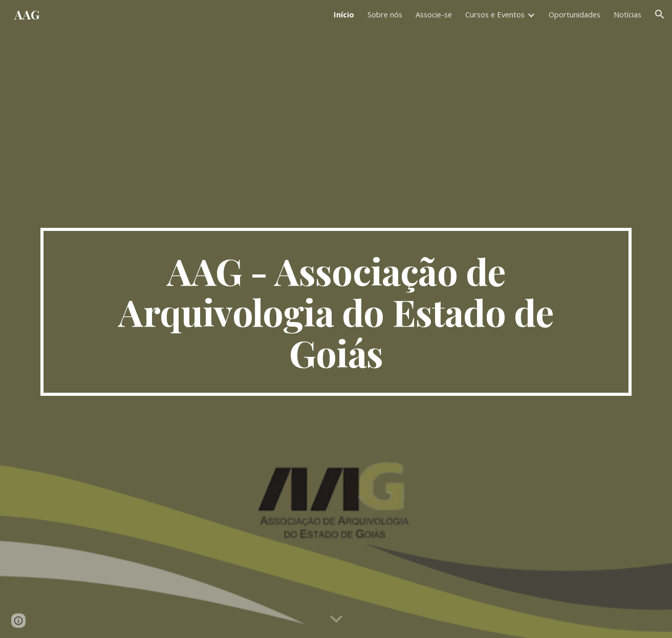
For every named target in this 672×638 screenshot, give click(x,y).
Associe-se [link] (434, 14)
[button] (660, 14)
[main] (336, 312)
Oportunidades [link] (575, 14)
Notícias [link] (627, 14)
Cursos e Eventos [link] (495, 14)
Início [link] (344, 14)
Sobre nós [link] (385, 14)
